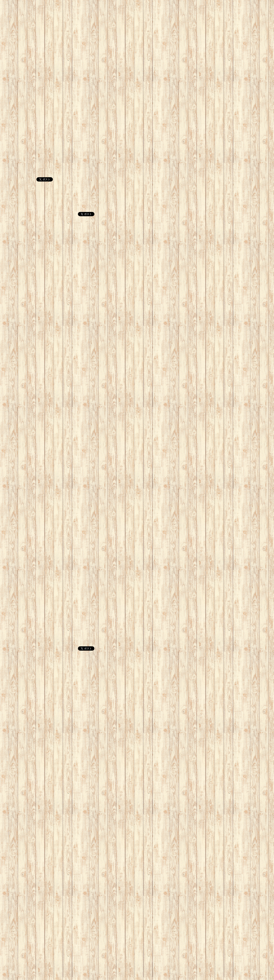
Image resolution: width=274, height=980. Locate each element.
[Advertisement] (128, 30)
